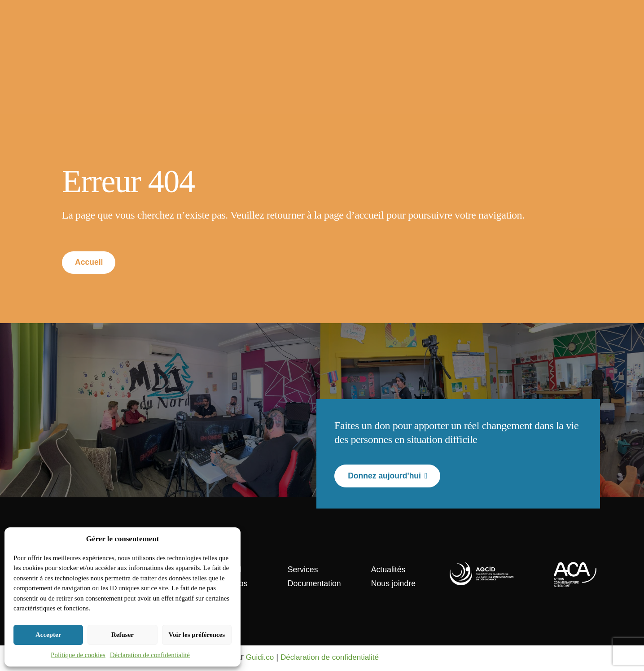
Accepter (48, 635)
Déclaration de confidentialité (150, 655)
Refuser (123, 635)
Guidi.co (261, 658)
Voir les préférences (197, 635)
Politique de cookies (78, 655)
